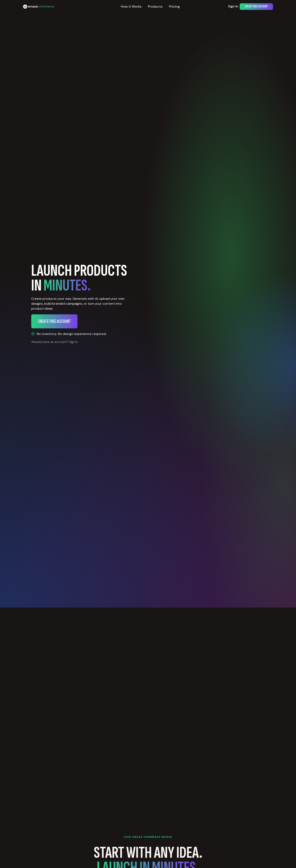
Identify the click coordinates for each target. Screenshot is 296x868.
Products (155, 6)
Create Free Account (256, 6)
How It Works (131, 6)
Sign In (233, 6)
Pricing (174, 6)
